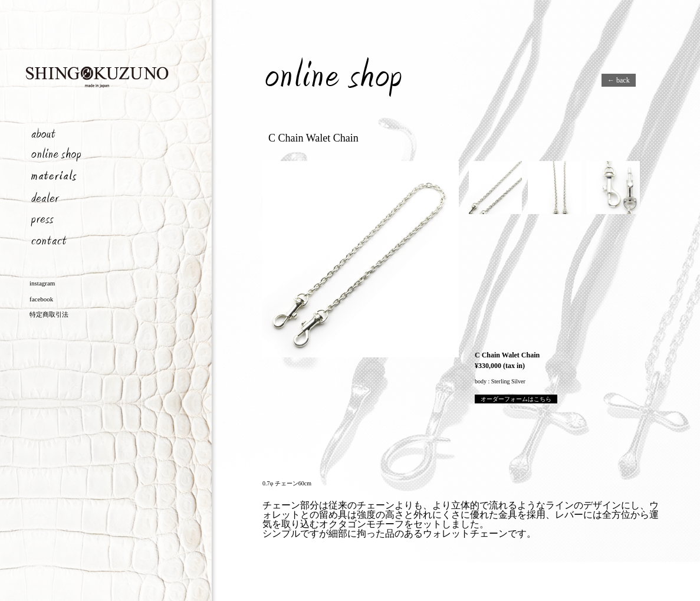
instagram (42, 283)
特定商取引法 (49, 314)
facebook (41, 299)
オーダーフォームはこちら (516, 399)
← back (619, 80)
